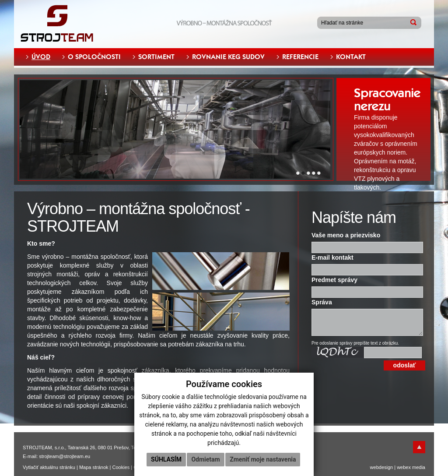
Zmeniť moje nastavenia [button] (263, 459)
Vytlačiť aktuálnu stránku (49, 467)
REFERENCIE (300, 57)
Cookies (121, 467)
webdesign (382, 467)
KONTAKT (351, 57)
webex (404, 467)
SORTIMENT (156, 57)
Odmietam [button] (205, 459)
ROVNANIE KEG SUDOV (228, 57)
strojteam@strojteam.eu (65, 456)
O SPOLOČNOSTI (94, 57)
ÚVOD (41, 57)
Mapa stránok (94, 467)
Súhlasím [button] (166, 459)
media (419, 467)
